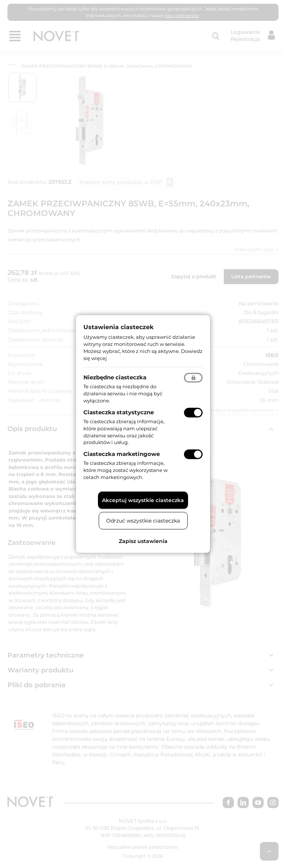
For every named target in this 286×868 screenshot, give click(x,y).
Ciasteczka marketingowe (122, 454)
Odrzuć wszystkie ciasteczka (143, 520)
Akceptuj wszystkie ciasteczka (143, 500)
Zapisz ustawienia (143, 541)
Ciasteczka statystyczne (119, 412)
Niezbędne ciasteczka (115, 377)
